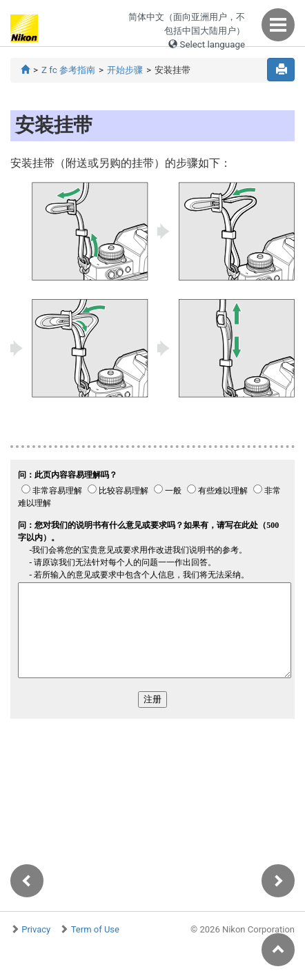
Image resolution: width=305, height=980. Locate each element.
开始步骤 (125, 70)
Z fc (68, 70)
